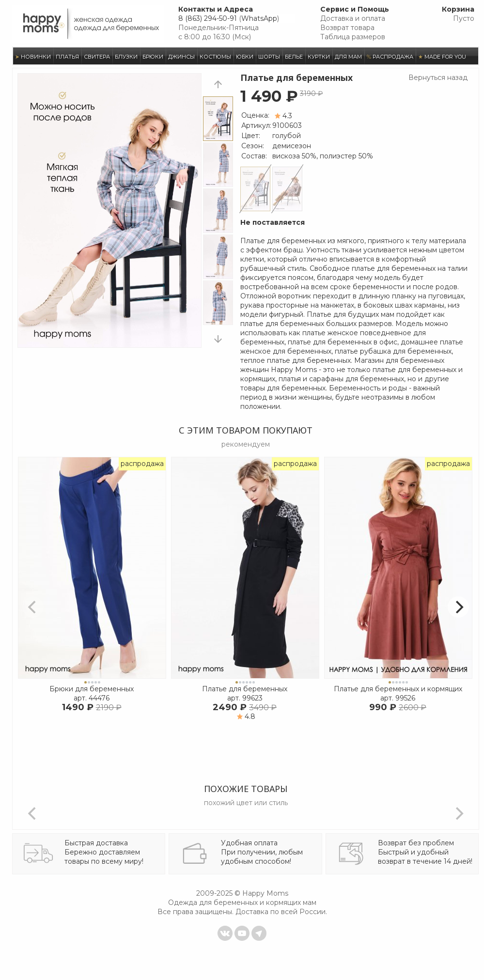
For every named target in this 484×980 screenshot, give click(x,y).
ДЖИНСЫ (181, 57)
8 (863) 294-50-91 (208, 18)
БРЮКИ (153, 57)
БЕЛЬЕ (294, 57)
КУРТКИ (319, 57)
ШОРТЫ (269, 57)
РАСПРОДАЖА (390, 57)
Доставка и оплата (353, 18)
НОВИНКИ (33, 57)
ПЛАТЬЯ (67, 57)
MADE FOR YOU (442, 57)
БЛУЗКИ (126, 57)
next (218, 339)
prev (218, 84)
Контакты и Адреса (216, 9)
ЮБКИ (245, 57)
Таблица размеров (353, 37)
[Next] (458, 607)
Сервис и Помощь (355, 9)
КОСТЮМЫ (215, 57)
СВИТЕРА (97, 57)
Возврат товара (347, 28)
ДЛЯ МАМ (348, 57)
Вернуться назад (438, 78)
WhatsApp (259, 18)
